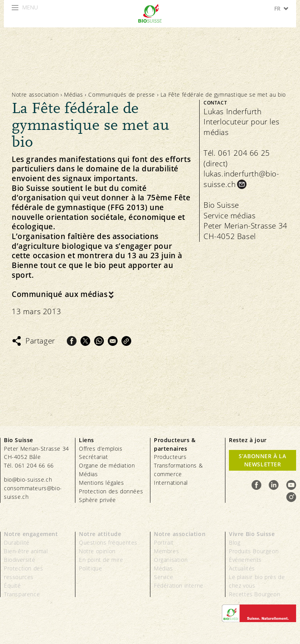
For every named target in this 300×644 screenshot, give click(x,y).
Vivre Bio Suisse (252, 534)
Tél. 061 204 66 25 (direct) (237, 158)
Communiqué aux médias (60, 294)
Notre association (35, 94)
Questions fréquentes (108, 542)
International (171, 483)
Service (163, 577)
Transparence (22, 594)
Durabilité (17, 542)
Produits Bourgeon (254, 551)
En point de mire (101, 560)
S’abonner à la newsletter (262, 460)
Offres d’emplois (101, 449)
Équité (12, 586)
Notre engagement (31, 534)
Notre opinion (97, 551)
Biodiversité (20, 560)
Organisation (171, 560)
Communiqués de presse (122, 94)
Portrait (164, 542)
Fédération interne (179, 586)
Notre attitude (100, 534)
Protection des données (111, 491)
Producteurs (170, 457)
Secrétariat (94, 457)
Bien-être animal (26, 551)
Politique (90, 568)
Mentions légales (102, 483)
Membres (166, 551)
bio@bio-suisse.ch (28, 479)
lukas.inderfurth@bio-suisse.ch (241, 179)
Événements (245, 560)
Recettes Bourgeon (254, 594)
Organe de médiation (107, 465)
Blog (235, 542)
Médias (74, 94)
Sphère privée (97, 500)
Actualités (242, 568)
